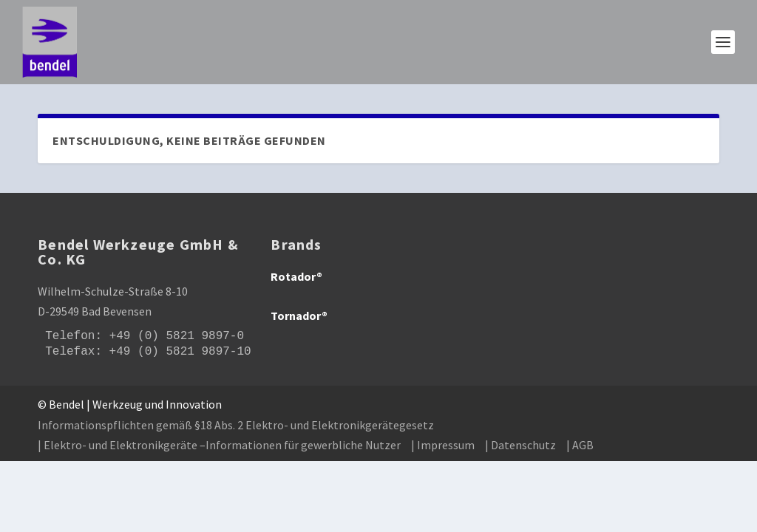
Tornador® (299, 316)
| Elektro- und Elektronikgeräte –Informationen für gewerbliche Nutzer (219, 445)
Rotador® (296, 276)
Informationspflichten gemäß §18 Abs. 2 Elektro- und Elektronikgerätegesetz (236, 425)
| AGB (580, 445)
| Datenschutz (520, 445)
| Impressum (443, 445)
